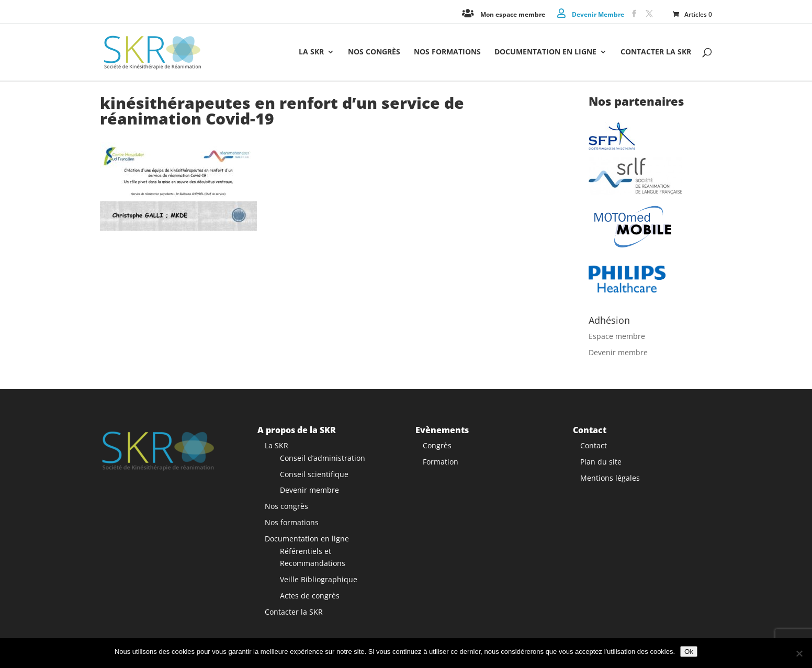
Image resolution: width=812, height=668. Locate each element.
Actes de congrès (310, 596)
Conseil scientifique (314, 474)
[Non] (799, 653)
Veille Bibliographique (319, 579)
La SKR (311, 52)
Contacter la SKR (656, 52)
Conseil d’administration (323, 458)
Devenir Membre (598, 14)
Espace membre (617, 336)
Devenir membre (618, 352)
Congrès (437, 445)
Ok (689, 652)
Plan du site (601, 462)
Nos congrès (374, 52)
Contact (594, 445)
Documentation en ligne (545, 52)
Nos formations (447, 52)
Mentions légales (610, 477)
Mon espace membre (513, 14)
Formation (441, 462)
